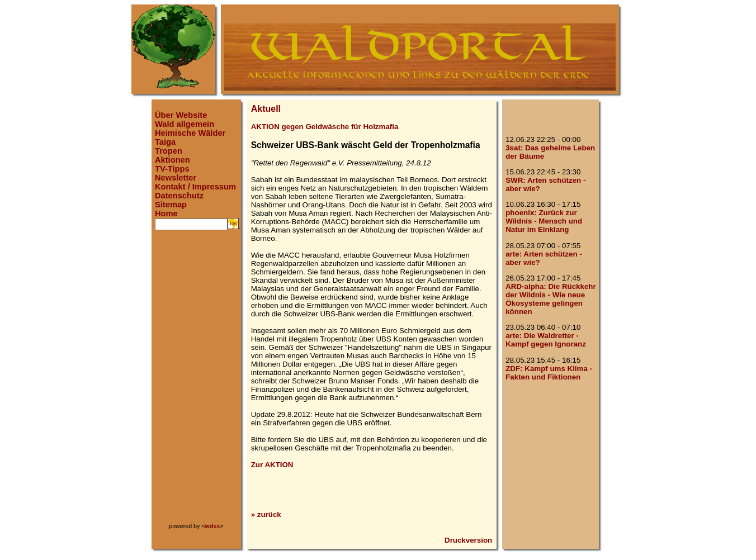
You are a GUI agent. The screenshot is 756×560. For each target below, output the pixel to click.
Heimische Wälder (190, 133)
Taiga (165, 142)
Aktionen (173, 160)
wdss (213, 526)
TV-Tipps (172, 169)
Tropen (169, 151)
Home (166, 213)
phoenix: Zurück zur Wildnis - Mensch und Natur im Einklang (544, 221)
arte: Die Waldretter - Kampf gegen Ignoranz (546, 340)
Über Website (181, 115)
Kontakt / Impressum (195, 187)
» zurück (266, 514)
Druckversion (468, 540)
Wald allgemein (185, 124)
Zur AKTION (272, 465)
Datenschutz (179, 196)
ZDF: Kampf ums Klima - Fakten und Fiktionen (549, 373)
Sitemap (171, 205)
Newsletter (176, 178)
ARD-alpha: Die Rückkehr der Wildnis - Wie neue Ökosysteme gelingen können (551, 299)
